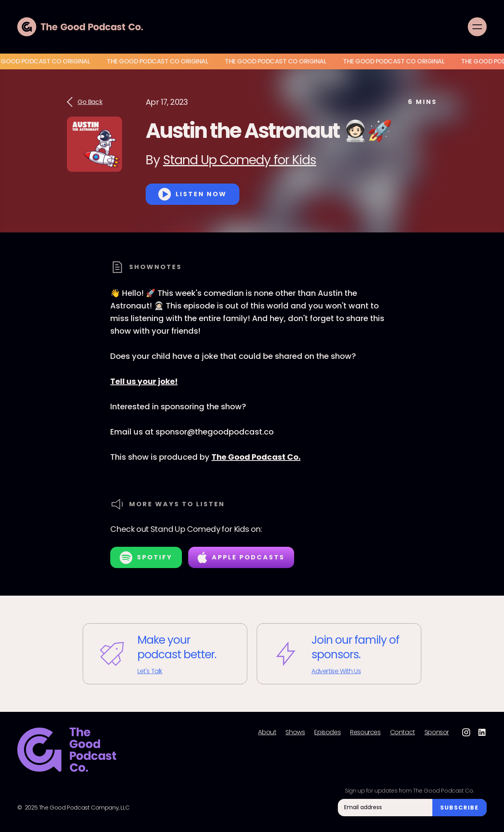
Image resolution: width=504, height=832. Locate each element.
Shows (295, 732)
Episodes (327, 732)
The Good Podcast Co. (256, 457)
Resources (365, 732)
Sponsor (437, 732)
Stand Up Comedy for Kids (240, 160)
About (267, 732)
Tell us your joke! (144, 381)
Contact (403, 732)
